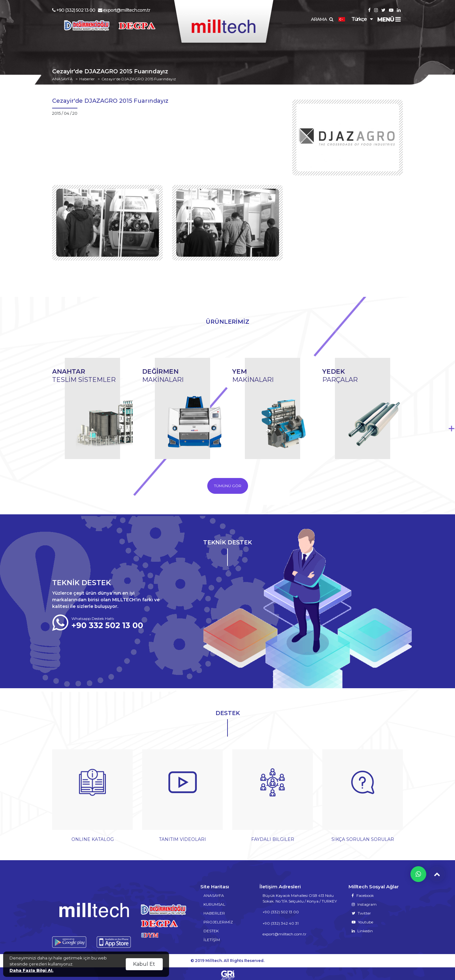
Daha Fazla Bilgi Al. (31, 970)
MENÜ (389, 20)
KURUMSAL (214, 901)
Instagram (364, 901)
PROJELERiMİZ (218, 919)
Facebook (363, 892)
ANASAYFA (62, 79)
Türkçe (352, 19)
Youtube (362, 919)
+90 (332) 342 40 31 (281, 920)
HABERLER (214, 910)
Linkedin (362, 928)
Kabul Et (144, 964)
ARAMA (322, 19)
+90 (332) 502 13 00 (74, 10)
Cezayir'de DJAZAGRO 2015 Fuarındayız (139, 79)
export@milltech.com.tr (124, 10)
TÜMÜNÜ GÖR (228, 486)
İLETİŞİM (212, 937)
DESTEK (211, 928)
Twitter (361, 910)
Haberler (87, 79)
